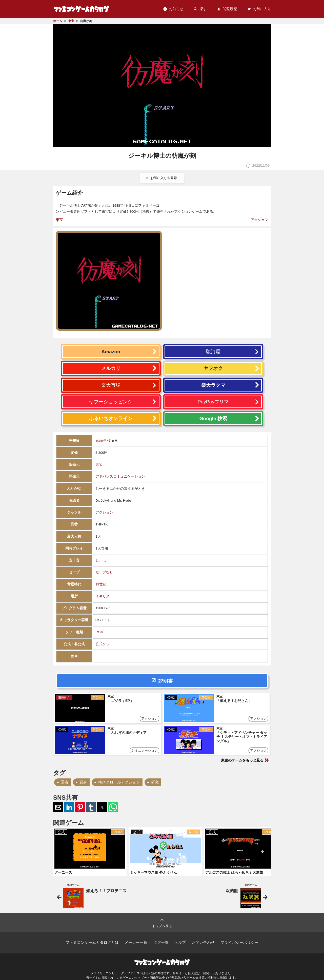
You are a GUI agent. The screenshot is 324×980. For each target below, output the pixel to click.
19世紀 (101, 584)
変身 (83, 782)
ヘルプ (180, 943)
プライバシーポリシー (239, 943)
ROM (99, 632)
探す (200, 9)
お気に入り (259, 9)
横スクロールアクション (119, 782)
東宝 (59, 220)
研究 (155, 782)
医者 (65, 782)
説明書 (166, 681)
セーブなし (104, 572)
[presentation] (262, 852)
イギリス (103, 596)
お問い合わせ (203, 943)
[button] (58, 807)
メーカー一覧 (136, 943)
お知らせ (173, 9)
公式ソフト (104, 644)
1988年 (101, 441)
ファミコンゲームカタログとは (92, 943)
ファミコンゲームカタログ (81, 9)
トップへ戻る (162, 922)
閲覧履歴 (227, 9)
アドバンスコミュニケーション (120, 476)
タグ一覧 (161, 943)
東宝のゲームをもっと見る (245, 760)
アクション (259, 220)
